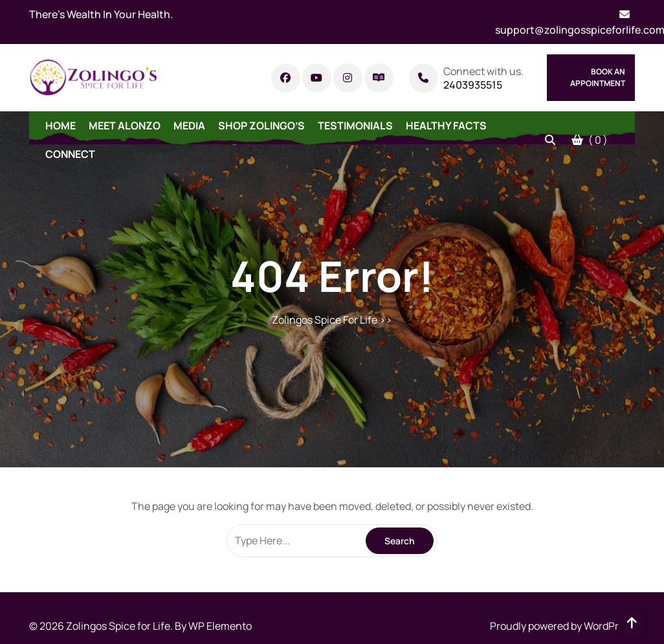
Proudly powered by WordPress (562, 626)
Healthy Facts (446, 126)
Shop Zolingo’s (261, 126)
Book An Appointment (598, 77)
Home (61, 126)
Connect (70, 154)
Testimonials (355, 126)
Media (189, 126)
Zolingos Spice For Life (325, 320)
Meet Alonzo (125, 126)
